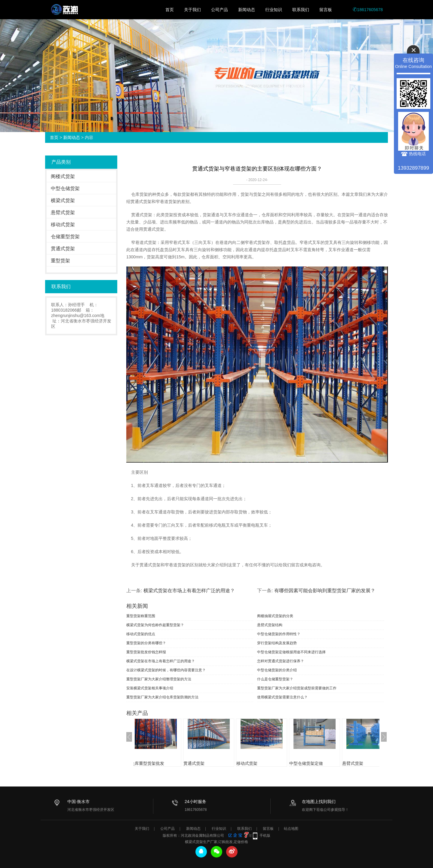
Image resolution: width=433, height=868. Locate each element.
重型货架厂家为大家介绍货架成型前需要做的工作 (297, 688)
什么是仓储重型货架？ (275, 679)
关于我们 (192, 10)
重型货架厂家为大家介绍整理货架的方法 (159, 679)
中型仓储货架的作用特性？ (279, 634)
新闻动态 (247, 10)
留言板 (326, 10)
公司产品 (220, 10)
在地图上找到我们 (319, 802)
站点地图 (291, 829)
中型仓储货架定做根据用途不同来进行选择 (291, 652)
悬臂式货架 (63, 212)
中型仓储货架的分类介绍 (277, 670)
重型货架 (60, 261)
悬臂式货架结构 (270, 625)
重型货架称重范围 (141, 616)
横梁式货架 (63, 200)
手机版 (265, 836)
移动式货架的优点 (141, 634)
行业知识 (274, 10)
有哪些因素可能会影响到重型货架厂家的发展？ (325, 591)
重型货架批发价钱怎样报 (146, 652)
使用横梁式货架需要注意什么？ (282, 697)
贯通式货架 (63, 249)
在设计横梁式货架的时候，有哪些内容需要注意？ (166, 670)
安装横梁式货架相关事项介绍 (150, 688)
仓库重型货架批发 (156, 763)
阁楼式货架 (63, 176)
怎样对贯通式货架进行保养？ (281, 661)
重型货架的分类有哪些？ (146, 643)
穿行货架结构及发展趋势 (277, 643)
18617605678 (368, 10)
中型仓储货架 (65, 188)
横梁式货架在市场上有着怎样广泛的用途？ (189, 591)
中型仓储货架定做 (315, 763)
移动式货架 (63, 225)
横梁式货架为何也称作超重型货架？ (155, 625)
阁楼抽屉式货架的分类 (275, 616)
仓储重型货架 (65, 237)
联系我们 (301, 10)
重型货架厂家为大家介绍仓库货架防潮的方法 (162, 697)
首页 (170, 10)
